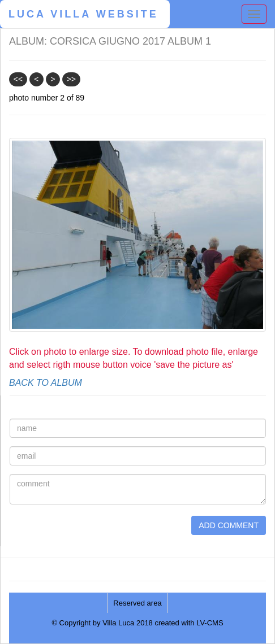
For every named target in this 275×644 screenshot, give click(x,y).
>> (71, 79)
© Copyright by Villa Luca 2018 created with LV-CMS (137, 623)
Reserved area (137, 603)
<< (18, 79)
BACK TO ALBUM (46, 383)
